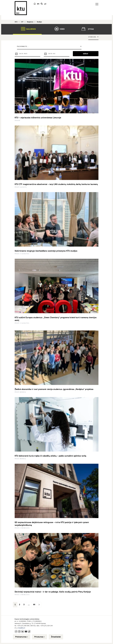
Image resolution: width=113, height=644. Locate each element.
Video (58, 29)
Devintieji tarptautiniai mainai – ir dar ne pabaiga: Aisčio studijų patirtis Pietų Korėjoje (53, 592)
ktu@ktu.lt (22, 628)
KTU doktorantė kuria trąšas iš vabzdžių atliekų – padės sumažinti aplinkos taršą (50, 456)
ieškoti (86, 54)
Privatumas (40, 637)
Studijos (92, 37)
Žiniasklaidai (56, 637)
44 (34, 605)
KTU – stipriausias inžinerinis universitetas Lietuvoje (38, 118)
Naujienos (27, 29)
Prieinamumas (22, 637)
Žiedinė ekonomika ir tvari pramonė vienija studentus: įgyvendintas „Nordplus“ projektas (54, 389)
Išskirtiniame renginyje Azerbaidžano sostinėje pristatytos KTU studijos (46, 251)
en (38, 4)
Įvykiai (87, 29)
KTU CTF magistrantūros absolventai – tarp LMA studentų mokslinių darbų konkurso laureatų (56, 184)
